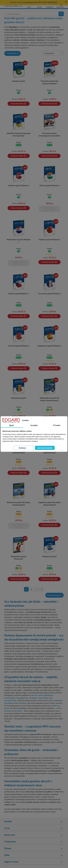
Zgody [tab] (11, 425)
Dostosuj (23, 448)
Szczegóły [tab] (34, 425)
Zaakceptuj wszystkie (45, 448)
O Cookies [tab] (57, 425)
